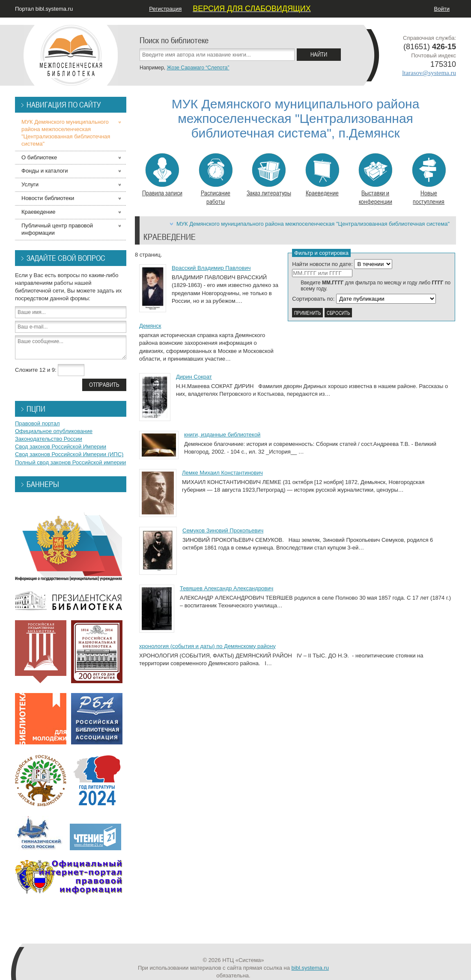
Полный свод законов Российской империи (70, 462)
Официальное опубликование (54, 431)
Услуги (30, 184)
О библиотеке (39, 157)
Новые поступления (429, 179)
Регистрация (165, 9)
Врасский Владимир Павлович (211, 268)
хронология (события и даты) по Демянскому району (207, 646)
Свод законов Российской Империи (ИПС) (69, 454)
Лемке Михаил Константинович (222, 473)
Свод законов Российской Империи (61, 447)
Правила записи (162, 175)
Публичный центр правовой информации (57, 229)
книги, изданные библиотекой (222, 435)
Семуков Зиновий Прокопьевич (223, 530)
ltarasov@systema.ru (429, 73)
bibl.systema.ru (310, 968)
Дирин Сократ (194, 377)
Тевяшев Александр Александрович (227, 588)
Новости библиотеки (48, 198)
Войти (442, 9)
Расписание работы (216, 179)
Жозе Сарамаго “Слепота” (198, 68)
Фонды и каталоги (45, 171)
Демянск (150, 326)
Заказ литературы (269, 175)
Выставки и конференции (375, 179)
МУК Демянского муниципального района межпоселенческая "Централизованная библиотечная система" (313, 224)
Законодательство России (49, 439)
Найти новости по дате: (322, 264)
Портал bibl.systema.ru (44, 9)
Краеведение (322, 175)
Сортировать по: (313, 299)
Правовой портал (37, 423)
